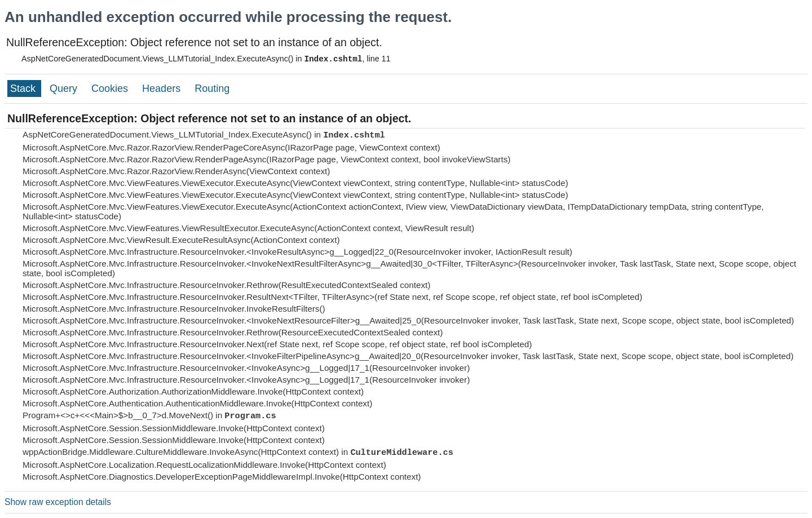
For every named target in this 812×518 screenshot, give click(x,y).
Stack (24, 88)
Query (65, 88)
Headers (163, 88)
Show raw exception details (58, 502)
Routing (212, 88)
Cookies (111, 88)
